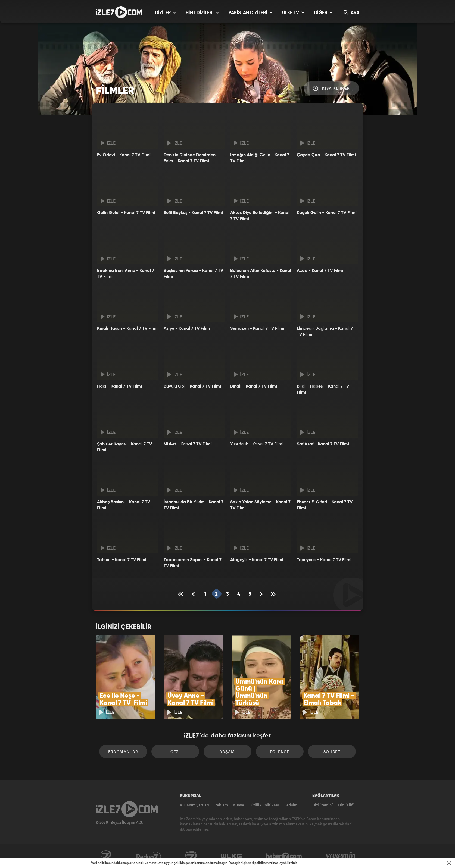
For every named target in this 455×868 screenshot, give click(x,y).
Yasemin (341, 856)
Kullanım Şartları (194, 805)
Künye (239, 805)
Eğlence (280, 752)
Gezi (175, 752)
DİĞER (323, 13)
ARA (351, 13)
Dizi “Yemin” (322, 805)
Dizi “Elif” (346, 805)
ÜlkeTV (231, 856)
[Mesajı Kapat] (449, 863)
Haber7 (284, 856)
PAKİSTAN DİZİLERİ (251, 13)
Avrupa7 (191, 856)
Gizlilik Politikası (264, 805)
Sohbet (332, 752)
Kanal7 (106, 856)
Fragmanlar (123, 752)
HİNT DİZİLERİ (202, 13)
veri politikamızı (260, 863)
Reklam (221, 805)
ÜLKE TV (293, 13)
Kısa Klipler (331, 88)
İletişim (291, 805)
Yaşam (228, 752)
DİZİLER (166, 13)
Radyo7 (149, 856)
